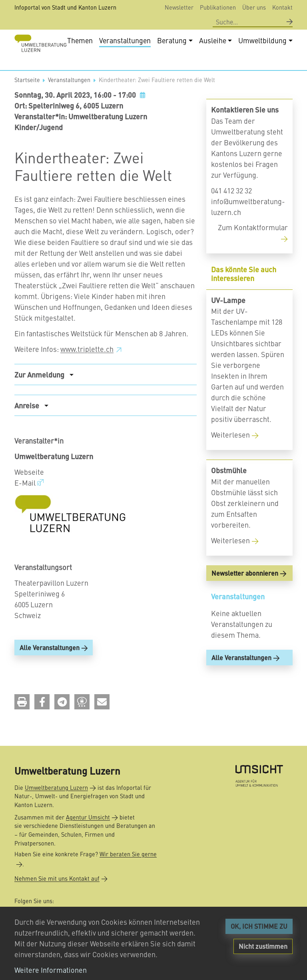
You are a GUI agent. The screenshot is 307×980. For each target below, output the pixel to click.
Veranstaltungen (69, 106)
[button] (22, 729)
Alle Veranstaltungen (50, 674)
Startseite (27, 106)
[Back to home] (40, 43)
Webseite (29, 498)
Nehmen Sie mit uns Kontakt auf (57, 879)
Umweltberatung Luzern (56, 787)
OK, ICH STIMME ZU (259, 926)
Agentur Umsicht (88, 817)
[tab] (106, 401)
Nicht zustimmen (263, 946)
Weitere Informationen (51, 970)
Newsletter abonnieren (245, 599)
